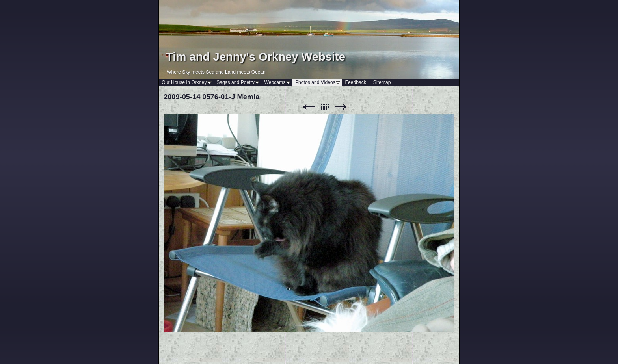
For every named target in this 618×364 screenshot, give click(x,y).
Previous (309, 107)
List (325, 107)
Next (341, 107)
